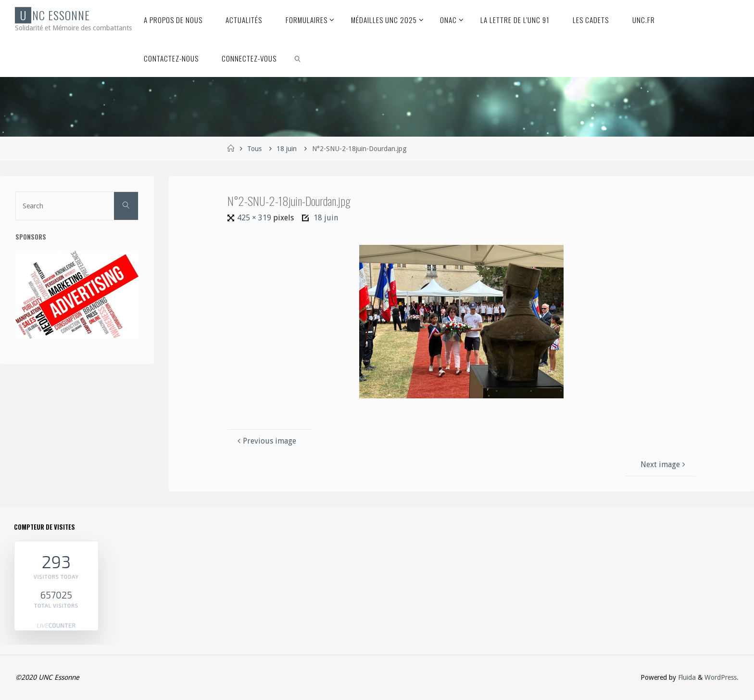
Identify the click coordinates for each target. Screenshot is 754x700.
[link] (298, 58)
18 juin (287, 149)
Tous (254, 149)
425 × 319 (255, 218)
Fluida (686, 677)
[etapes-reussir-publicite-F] (77, 295)
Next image (664, 465)
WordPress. (722, 677)
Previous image (266, 441)
